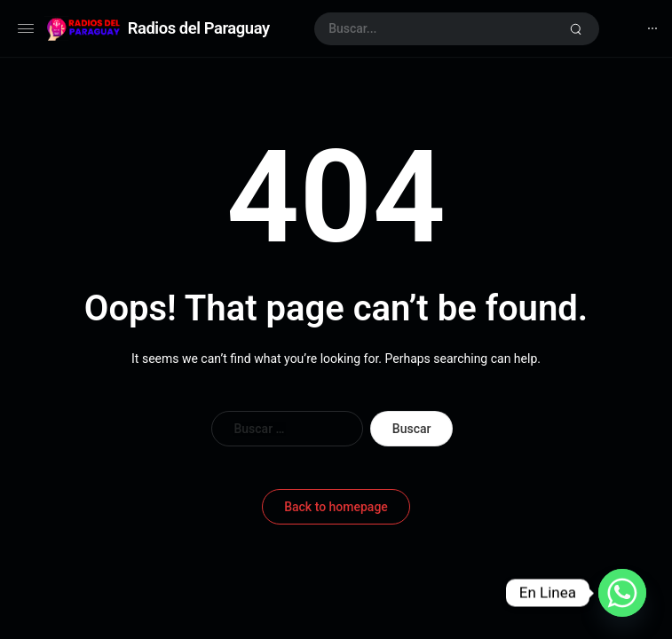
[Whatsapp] (622, 593)
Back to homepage (336, 507)
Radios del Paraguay (199, 28)
